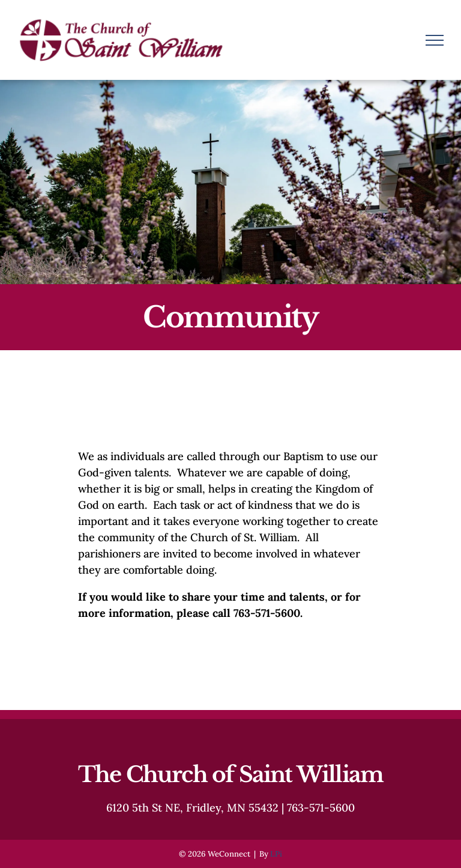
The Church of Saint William (230, 775)
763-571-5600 (321, 808)
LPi (276, 854)
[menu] (435, 40)
